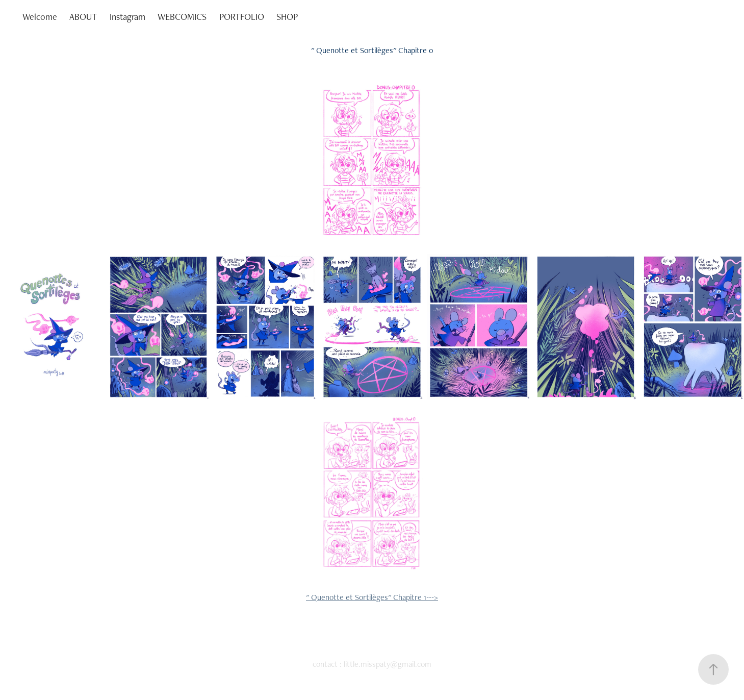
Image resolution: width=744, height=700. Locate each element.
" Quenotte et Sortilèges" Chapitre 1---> (372, 597)
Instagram (127, 17)
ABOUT (83, 17)
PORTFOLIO (242, 17)
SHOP (287, 17)
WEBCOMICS (182, 17)
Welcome (40, 17)
